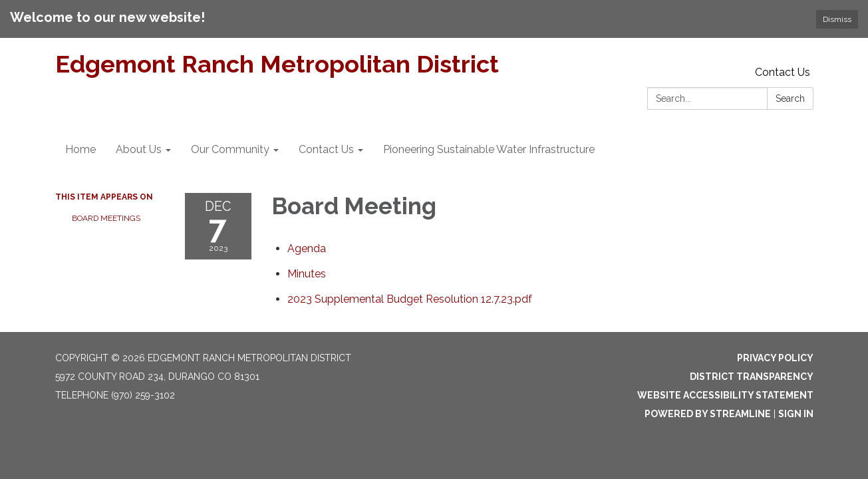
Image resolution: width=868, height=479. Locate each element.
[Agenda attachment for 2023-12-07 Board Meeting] (307, 248)
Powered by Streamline (708, 414)
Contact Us (783, 72)
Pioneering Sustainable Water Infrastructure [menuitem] (489, 149)
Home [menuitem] (80, 149)
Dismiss (837, 19)
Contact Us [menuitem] (326, 149)
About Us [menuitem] (139, 149)
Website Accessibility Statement (725, 395)
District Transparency (752, 377)
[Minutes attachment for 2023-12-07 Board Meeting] (307, 274)
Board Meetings (106, 218)
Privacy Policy (775, 358)
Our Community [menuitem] (230, 149)
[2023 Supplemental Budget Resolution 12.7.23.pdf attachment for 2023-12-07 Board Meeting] (410, 299)
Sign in (796, 414)
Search (790, 98)
